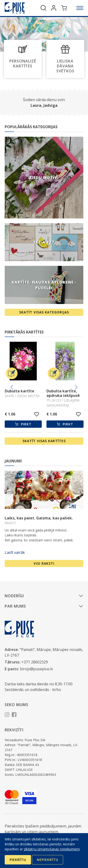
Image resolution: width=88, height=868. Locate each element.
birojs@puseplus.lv (36, 669)
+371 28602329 (35, 662)
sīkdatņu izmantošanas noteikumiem (52, 849)
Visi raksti (44, 563)
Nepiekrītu (48, 860)
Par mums (15, 606)
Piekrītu (18, 860)
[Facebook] (14, 715)
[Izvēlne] (80, 8)
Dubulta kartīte (19, 391)
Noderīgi (14, 596)
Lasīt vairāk (15, 552)
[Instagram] (7, 715)
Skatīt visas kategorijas (44, 312)
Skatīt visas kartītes (44, 441)
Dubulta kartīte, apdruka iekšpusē (63, 393)
